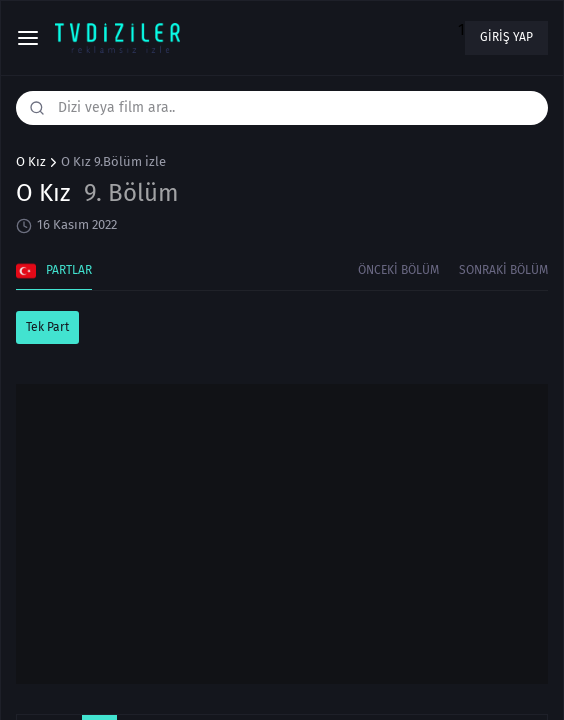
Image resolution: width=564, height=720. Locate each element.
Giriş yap (506, 37)
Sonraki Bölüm (503, 270)
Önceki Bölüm (398, 270)
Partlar (54, 271)
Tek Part (47, 327)
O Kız (31, 162)
